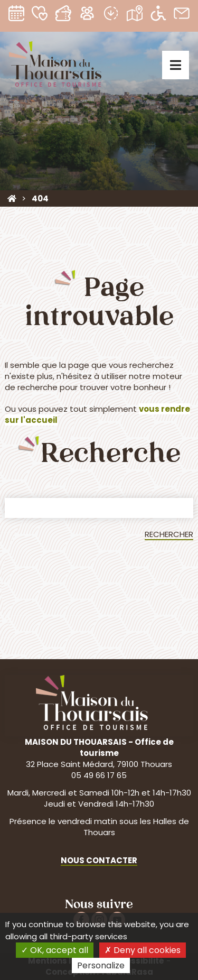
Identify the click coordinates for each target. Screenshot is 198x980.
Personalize (101, 965)
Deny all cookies (143, 950)
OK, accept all (55, 950)
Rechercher (169, 534)
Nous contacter (99, 860)
